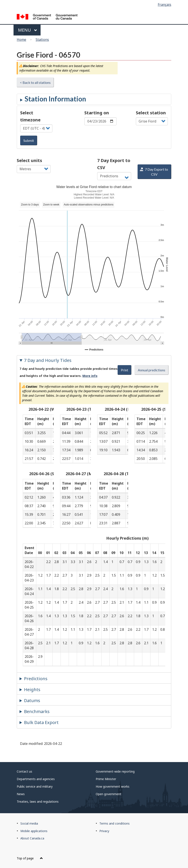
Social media (29, 823)
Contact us (24, 771)
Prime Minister (106, 779)
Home (21, 40)
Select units (29, 160)
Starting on (97, 113)
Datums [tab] (32, 700)
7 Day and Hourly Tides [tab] (48, 360)
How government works (113, 786)
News (21, 794)
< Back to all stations (35, 82)
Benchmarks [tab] (37, 711)
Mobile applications (34, 831)
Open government (108, 794)
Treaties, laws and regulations (38, 801)
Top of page (30, 858)
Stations (42, 40)
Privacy (104, 831)
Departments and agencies (36, 779)
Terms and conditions (114, 823)
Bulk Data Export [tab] (41, 722)
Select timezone (30, 116)
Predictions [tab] (36, 679)
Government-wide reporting (115, 771)
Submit (29, 140)
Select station (151, 113)
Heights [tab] (32, 690)
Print (124, 370)
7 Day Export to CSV (114, 164)
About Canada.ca (32, 838)
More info (90, 376)
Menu (28, 30)
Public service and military (35, 786)
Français (164, 5)
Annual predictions (152, 370)
